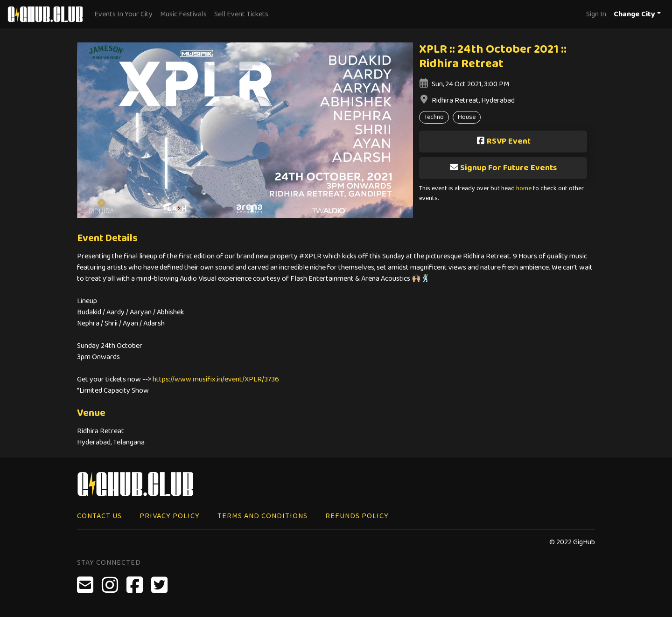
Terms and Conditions (262, 516)
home (524, 189)
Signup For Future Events (503, 168)
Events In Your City (123, 14)
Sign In (596, 14)
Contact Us (99, 516)
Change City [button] (634, 14)
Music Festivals (183, 14)
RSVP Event (503, 141)
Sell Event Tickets (241, 14)
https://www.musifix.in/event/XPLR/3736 (216, 379)
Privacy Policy (170, 516)
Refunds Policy (357, 516)
